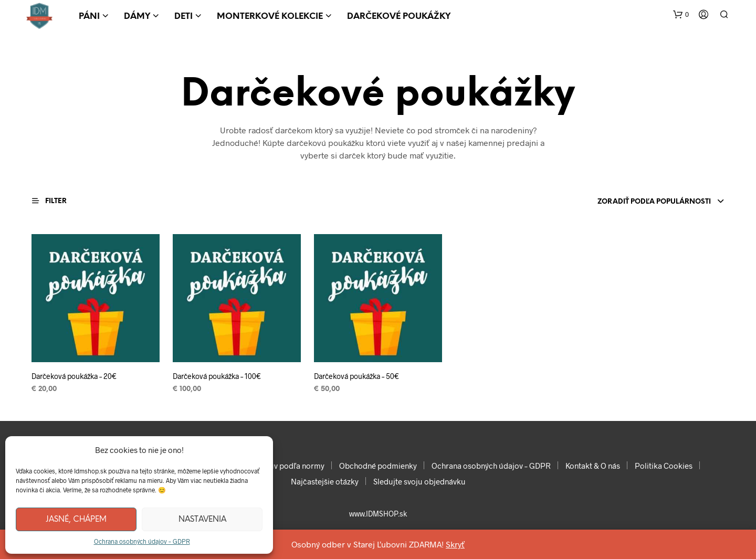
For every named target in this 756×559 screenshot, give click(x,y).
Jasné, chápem (76, 520)
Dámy (137, 17)
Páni (89, 17)
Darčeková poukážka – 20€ (74, 376)
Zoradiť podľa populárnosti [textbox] (654, 202)
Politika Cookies (664, 466)
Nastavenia (202, 520)
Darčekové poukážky (399, 17)
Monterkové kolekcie (270, 17)
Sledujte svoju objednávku (419, 481)
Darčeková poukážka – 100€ (217, 376)
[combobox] (635, 202)
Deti (183, 17)
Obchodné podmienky (378, 466)
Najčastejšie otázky (325, 481)
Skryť (455, 544)
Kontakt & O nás (593, 466)
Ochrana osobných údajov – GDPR (142, 541)
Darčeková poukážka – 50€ (356, 376)
